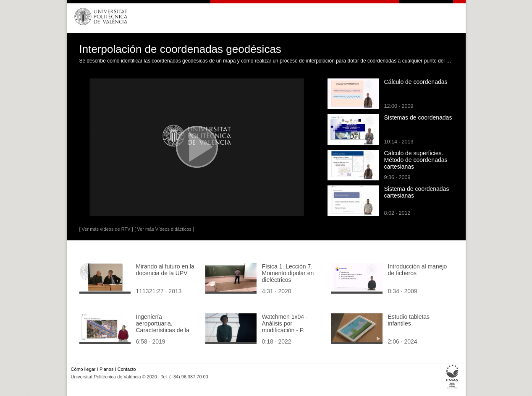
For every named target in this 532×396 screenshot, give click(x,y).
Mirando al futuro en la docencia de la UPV (165, 270)
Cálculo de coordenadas (416, 82)
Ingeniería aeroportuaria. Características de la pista (163, 327)
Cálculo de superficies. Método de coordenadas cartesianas (416, 160)
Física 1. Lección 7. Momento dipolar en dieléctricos (288, 273)
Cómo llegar (83, 369)
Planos (106, 369)
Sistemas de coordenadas (418, 117)
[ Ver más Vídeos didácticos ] (164, 229)
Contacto (127, 369)
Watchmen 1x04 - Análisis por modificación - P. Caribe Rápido (285, 327)
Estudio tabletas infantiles (409, 320)
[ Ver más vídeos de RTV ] (106, 229)
